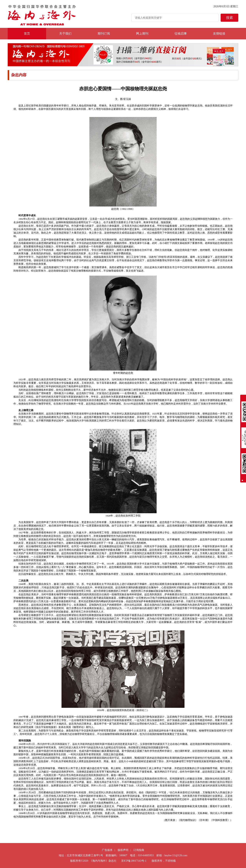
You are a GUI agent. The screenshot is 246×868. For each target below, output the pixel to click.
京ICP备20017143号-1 (134, 861)
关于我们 (65, 34)
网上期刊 (142, 34)
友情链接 (219, 34)
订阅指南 (139, 850)
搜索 (229, 18)
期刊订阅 (104, 34)
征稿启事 (181, 34)
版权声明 (123, 850)
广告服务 (107, 850)
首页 (27, 34)
